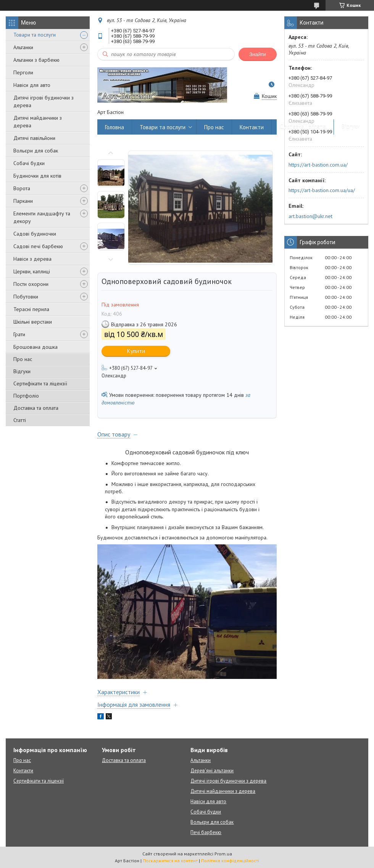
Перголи (23, 72)
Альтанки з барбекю (36, 60)
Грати (19, 334)
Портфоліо (26, 396)
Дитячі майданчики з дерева (38, 122)
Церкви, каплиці (32, 271)
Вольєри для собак (36, 151)
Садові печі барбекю (38, 246)
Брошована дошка (35, 347)
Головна (114, 127)
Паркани (23, 201)
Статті (20, 420)
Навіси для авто (32, 85)
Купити (136, 351)
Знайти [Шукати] (258, 54)
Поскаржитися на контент (170, 861)
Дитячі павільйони (34, 138)
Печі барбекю (206, 832)
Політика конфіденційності (230, 861)
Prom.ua (223, 854)
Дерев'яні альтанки (212, 771)
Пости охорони (31, 284)
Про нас (23, 359)
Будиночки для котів (37, 176)
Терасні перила (31, 309)
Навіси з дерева (32, 259)
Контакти (252, 127)
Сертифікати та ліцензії (40, 383)
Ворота (22, 188)
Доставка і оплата (303, 127)
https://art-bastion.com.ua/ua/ (322, 190)
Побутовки (26, 297)
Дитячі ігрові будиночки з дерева (44, 101)
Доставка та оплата (36, 408)
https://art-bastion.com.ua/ (318, 165)
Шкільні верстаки (33, 322)
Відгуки (22, 371)
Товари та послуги (35, 35)
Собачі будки (29, 163)
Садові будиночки (35, 234)
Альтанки (23, 47)
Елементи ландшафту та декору (42, 217)
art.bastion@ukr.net (310, 216)
